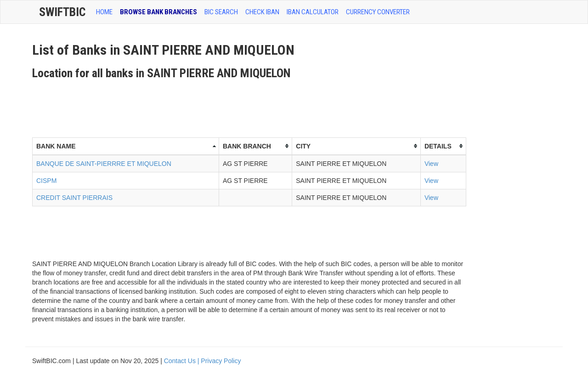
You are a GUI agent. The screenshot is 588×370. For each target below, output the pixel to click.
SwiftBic (62, 12)
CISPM (46, 181)
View (431, 164)
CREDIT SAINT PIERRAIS (74, 198)
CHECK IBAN (262, 12)
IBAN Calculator (313, 12)
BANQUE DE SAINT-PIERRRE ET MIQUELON (104, 164)
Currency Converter (378, 12)
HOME (104, 12)
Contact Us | (183, 361)
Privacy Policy (221, 361)
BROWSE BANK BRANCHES (158, 12)
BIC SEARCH (221, 12)
